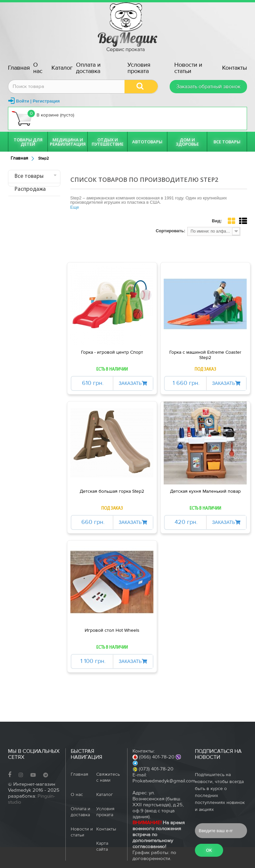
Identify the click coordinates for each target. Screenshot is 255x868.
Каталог (62, 68)
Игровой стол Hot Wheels (112, 630)
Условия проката (139, 68)
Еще (75, 207)
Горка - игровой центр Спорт (112, 352)
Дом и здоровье (187, 142)
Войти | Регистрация (38, 101)
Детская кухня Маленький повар (205, 491)
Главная (19, 68)
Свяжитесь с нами (108, 777)
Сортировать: (170, 231)
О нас (38, 68)
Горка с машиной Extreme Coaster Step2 (205, 355)
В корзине (43, 118)
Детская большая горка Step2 (112, 491)
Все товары (227, 142)
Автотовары (147, 142)
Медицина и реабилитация (68, 142)
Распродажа (30, 189)
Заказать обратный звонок (208, 87)
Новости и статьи (188, 68)
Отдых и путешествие (108, 142)
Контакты (235, 68)
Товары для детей (28, 142)
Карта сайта (102, 846)
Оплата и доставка (88, 68)
